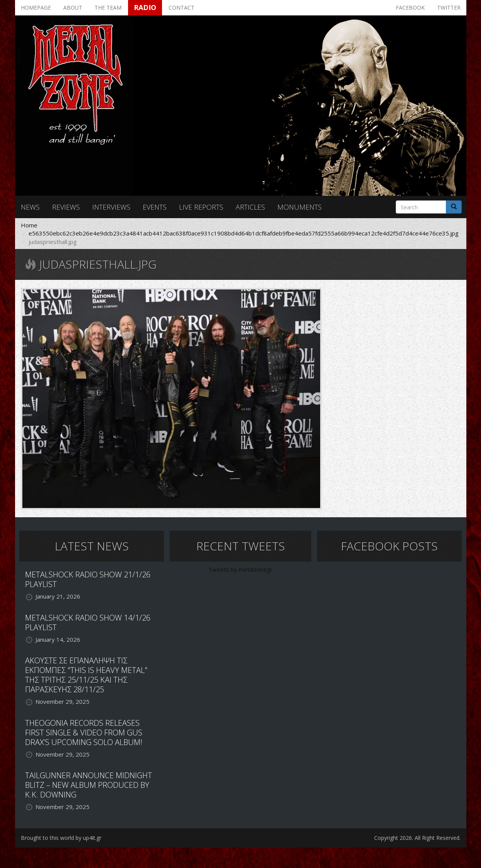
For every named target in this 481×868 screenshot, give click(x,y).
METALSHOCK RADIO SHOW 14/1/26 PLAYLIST (88, 622)
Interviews (111, 207)
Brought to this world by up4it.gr (61, 838)
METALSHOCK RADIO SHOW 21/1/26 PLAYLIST (88, 579)
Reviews (66, 207)
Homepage (36, 8)
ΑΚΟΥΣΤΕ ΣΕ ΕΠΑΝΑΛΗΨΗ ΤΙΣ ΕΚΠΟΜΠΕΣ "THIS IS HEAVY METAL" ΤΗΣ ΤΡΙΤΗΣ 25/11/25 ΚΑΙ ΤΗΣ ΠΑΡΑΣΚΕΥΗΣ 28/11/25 (86, 675)
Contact (181, 8)
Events (155, 207)
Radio (145, 7)
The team (108, 8)
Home (29, 225)
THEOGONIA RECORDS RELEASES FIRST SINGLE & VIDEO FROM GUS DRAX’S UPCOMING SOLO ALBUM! (84, 733)
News (30, 207)
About (73, 8)
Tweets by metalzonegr (240, 569)
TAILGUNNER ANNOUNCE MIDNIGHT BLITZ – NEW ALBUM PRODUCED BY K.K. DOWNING (89, 785)
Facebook (410, 8)
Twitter (449, 8)
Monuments (300, 207)
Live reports (201, 207)
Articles (250, 207)
